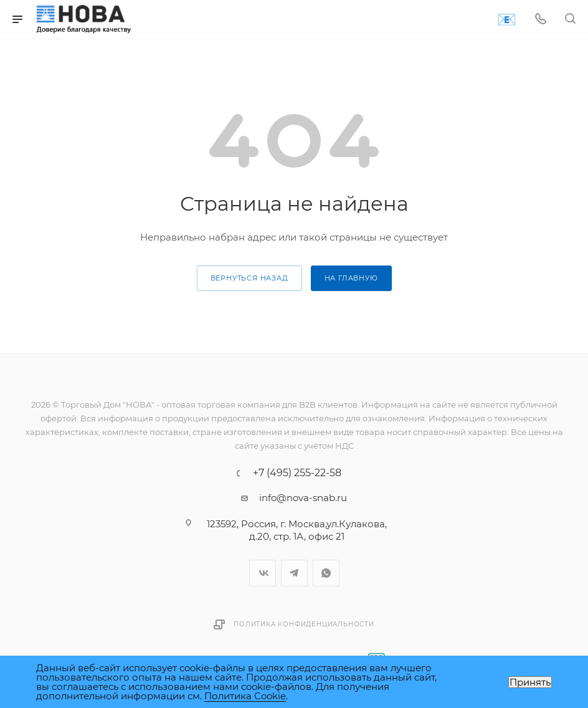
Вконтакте (263, 573)
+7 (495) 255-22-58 (297, 473)
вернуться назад (249, 278)
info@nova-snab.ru (303, 498)
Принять (530, 682)
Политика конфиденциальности (304, 624)
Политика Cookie (245, 696)
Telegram (294, 573)
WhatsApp (326, 573)
